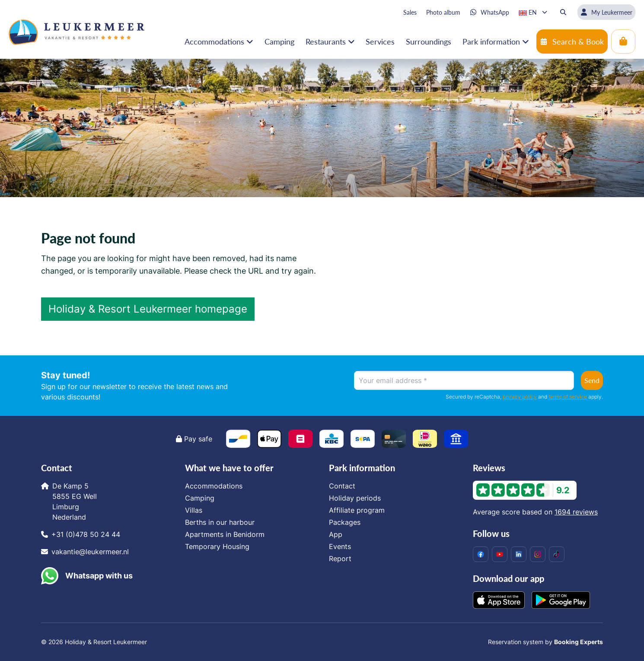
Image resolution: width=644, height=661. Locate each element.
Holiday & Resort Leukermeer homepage (148, 309)
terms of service (568, 397)
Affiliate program (357, 510)
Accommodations (214, 486)
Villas (194, 510)
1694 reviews (576, 512)
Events (340, 546)
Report (340, 559)
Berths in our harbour (220, 522)
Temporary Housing (217, 546)
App (336, 534)
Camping (200, 498)
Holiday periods (355, 498)
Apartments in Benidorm (225, 534)
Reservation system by (545, 642)
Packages (345, 522)
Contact (342, 486)
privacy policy (520, 397)
